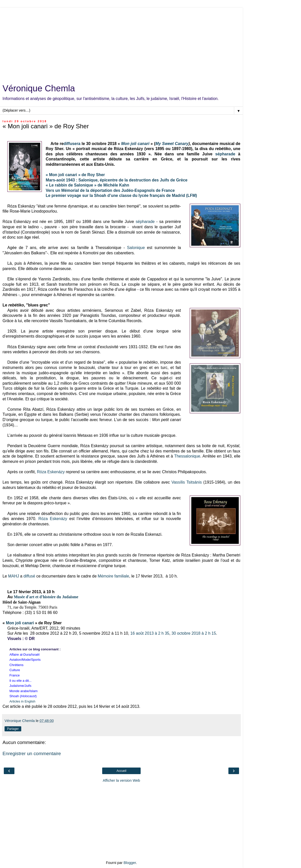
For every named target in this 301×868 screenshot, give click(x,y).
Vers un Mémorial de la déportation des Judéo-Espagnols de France (110, 190)
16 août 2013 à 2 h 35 (150, 633)
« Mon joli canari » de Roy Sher (75, 175)
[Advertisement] (121, 43)
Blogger (130, 863)
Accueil (122, 771)
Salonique (136, 248)
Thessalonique (187, 456)
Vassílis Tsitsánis (187, 482)
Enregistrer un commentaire (32, 753)
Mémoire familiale (113, 576)
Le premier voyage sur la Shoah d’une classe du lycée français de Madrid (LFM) (121, 195)
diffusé (29, 576)
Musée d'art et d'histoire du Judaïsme (46, 597)
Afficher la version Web (121, 780)
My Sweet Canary (172, 144)
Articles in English (22, 701)
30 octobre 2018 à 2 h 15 (194, 633)
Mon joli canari (20, 623)
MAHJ (14, 576)
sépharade (225, 154)
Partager (13, 729)
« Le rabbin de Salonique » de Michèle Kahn (88, 185)
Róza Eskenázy (51, 472)
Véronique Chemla (39, 88)
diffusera (72, 144)
